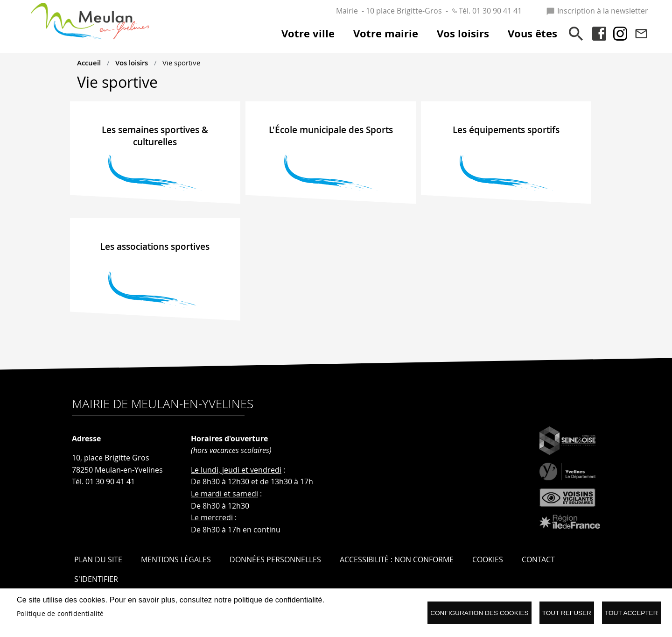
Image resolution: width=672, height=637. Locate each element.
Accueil (89, 63)
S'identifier (96, 579)
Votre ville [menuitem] (308, 34)
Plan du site (98, 559)
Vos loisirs (132, 63)
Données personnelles (275, 559)
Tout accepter (631, 613)
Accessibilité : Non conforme (397, 559)
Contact (641, 34)
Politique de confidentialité (60, 614)
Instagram (620, 34)
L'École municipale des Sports (331, 130)
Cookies (488, 559)
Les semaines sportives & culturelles (155, 136)
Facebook (599, 34)
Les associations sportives (155, 247)
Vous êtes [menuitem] (532, 34)
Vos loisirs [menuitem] (463, 34)
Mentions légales (176, 559)
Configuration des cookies (479, 613)
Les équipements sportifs (506, 130)
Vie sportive (181, 63)
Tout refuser (567, 613)
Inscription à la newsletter (597, 11)
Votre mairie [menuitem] (386, 34)
